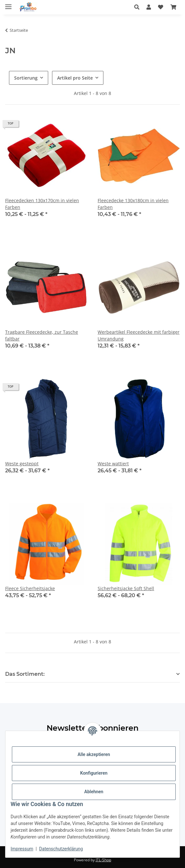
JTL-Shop (103, 860)
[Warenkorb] (173, 7)
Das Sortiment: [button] (25, 674)
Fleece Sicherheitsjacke (30, 588)
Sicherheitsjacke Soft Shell (126, 588)
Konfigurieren (94, 773)
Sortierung (26, 78)
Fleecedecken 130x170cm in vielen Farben (42, 204)
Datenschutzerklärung (61, 849)
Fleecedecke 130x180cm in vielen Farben (133, 204)
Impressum (22, 849)
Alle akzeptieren (94, 754)
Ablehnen (94, 792)
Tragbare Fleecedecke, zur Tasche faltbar (42, 335)
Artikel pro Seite (75, 78)
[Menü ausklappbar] (8, 4)
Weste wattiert (113, 464)
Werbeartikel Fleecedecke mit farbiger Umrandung (139, 335)
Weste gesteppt (22, 464)
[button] (139, 7)
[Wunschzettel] (161, 7)
